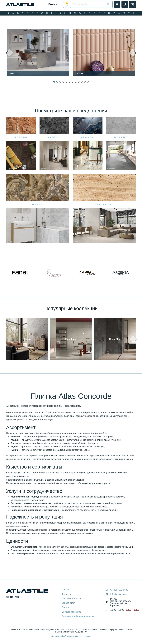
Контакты (66, 594)
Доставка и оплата (71, 599)
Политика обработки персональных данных (71, 636)
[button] (54, 82)
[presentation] (9, 53)
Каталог (66, 590)
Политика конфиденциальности (78, 616)
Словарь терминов (71, 612)
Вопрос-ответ (68, 603)
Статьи (65, 607)
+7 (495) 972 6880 (119, 590)
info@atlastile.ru (118, 594)
